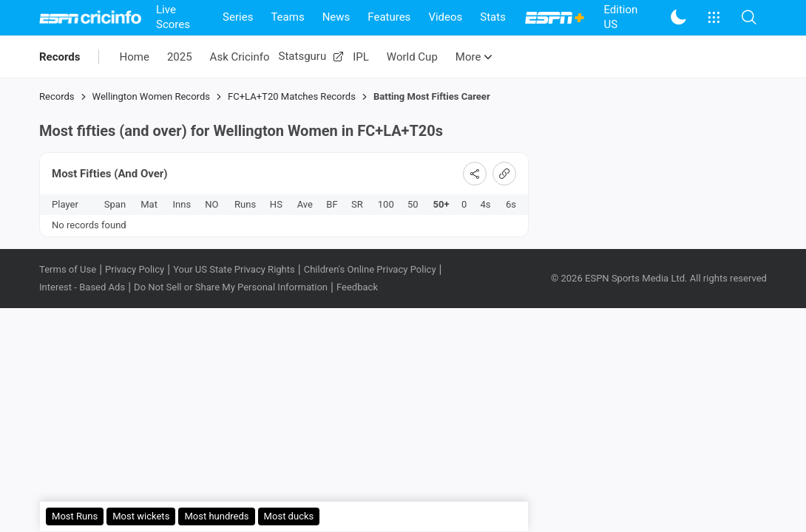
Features (389, 17)
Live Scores (173, 17)
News (336, 17)
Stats (493, 17)
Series (238, 17)
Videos (445, 17)
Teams (287, 17)
